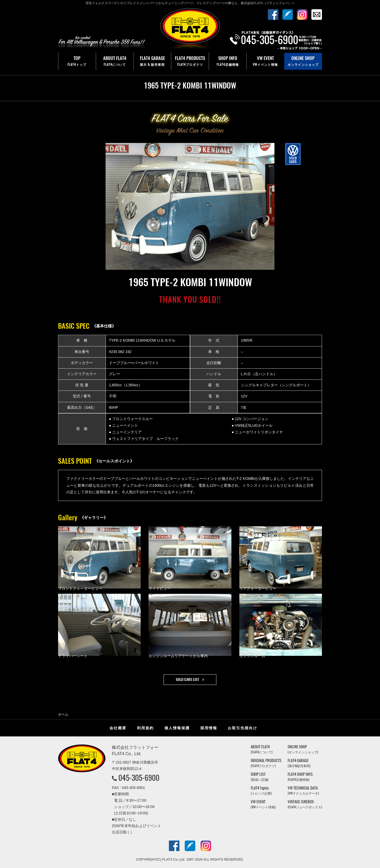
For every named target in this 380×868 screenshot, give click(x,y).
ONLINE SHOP (303, 61)
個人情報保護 (177, 728)
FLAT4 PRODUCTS (190, 61)
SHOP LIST (260, 777)
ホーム (63, 714)
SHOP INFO (228, 61)
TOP (77, 61)
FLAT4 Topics (261, 790)
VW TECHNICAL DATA (303, 790)
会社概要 (118, 728)
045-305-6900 (139, 778)
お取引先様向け (243, 728)
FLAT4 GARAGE (153, 61)
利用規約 (145, 728)
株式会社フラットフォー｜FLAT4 (190, 30)
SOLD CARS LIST (187, 679)
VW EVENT (265, 61)
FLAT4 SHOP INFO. (300, 777)
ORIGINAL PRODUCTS (266, 763)
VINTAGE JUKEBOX (305, 804)
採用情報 (209, 728)
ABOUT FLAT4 (115, 61)
